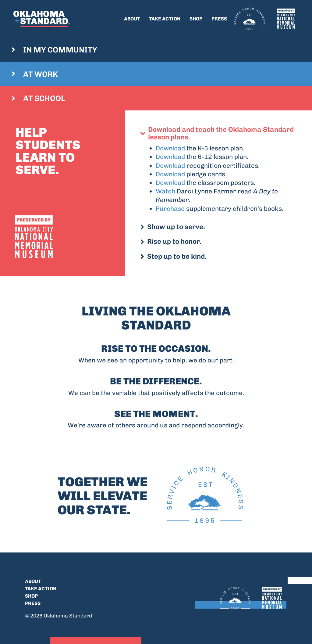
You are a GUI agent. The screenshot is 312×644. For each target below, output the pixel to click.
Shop (196, 19)
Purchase (170, 209)
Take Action (165, 19)
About (132, 19)
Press (219, 19)
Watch (165, 191)
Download (170, 148)
